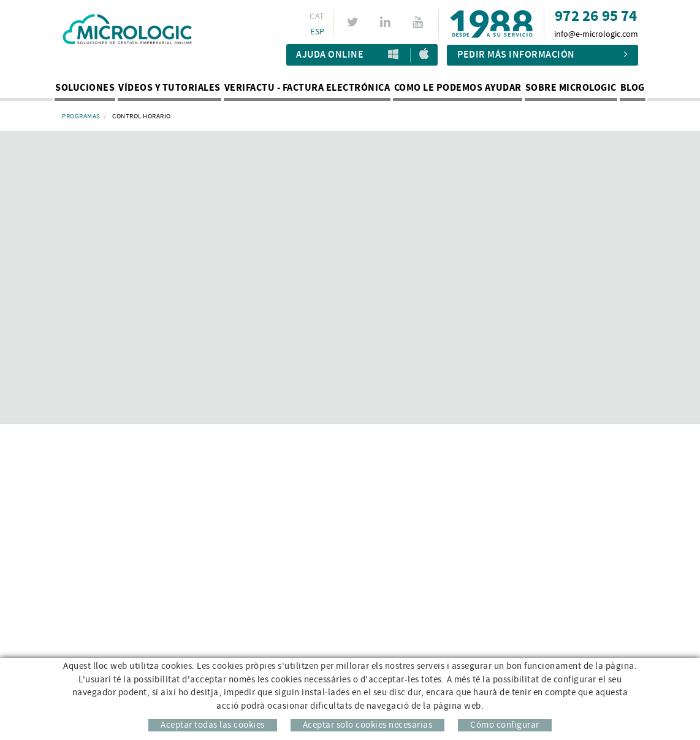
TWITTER (355, 22)
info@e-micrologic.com (596, 34)
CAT (317, 17)
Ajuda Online (330, 55)
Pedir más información (542, 55)
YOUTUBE (420, 22)
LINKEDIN (387, 22)
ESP (317, 32)
